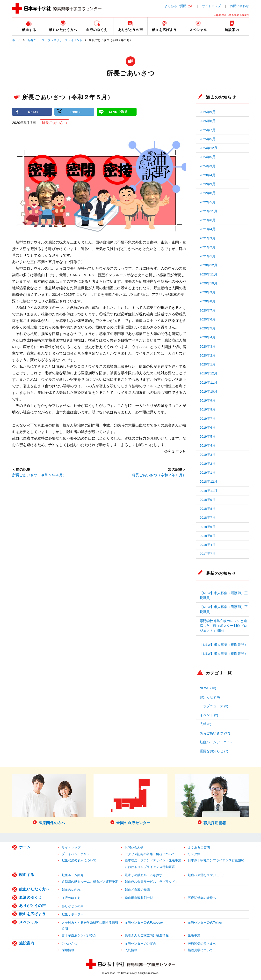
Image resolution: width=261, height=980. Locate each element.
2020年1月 (208, 364)
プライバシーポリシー (77, 854)
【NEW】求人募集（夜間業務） (224, 645)
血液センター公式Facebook (144, 923)
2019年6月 (208, 428)
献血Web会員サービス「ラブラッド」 (151, 882)
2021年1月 (208, 256)
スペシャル (29, 922)
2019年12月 (208, 373)
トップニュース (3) (214, 706)
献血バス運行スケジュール (207, 875)
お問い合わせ (239, 6)
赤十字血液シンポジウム (79, 935)
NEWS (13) (208, 688)
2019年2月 (208, 464)
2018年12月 (208, 482)
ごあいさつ (69, 944)
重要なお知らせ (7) (214, 751)
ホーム (16, 40)
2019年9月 (208, 400)
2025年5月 (208, 139)
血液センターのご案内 (140, 944)
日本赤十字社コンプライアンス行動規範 (216, 860)
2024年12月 (208, 148)
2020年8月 (208, 301)
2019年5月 (208, 437)
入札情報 (131, 950)
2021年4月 (208, 229)
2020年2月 (208, 355)
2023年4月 (208, 175)
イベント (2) (209, 715)
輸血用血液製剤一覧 (139, 898)
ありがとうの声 (32, 906)
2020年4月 (208, 337)
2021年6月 (208, 220)
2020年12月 (208, 265)
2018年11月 (208, 491)
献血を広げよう (32, 914)
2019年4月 (208, 445)
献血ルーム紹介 (73, 875)
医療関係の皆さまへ (202, 944)
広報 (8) (205, 724)
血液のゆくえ (31, 897)
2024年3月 (208, 166)
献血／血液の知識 (137, 890)
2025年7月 (208, 130)
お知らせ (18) (210, 697)
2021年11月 (208, 211)
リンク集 (194, 854)
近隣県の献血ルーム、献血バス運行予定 (90, 882)
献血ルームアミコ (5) (216, 742)
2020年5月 (208, 328)
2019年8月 (208, 409)
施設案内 (27, 943)
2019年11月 (208, 383)
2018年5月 (208, 536)
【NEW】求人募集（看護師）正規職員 (224, 596)
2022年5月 (208, 202)
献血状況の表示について (79, 860)
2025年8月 (208, 121)
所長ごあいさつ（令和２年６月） (159, 475)
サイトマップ (211, 6)
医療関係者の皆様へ (202, 898)
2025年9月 (208, 112)
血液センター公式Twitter (205, 923)
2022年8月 (208, 193)
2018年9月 (208, 500)
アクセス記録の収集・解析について (150, 854)
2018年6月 (208, 527)
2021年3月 (208, 238)
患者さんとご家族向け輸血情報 (147, 935)
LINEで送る (118, 112)
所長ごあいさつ (54, 123)
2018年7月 (208, 518)
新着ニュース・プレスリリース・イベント (55, 40)
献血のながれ (71, 890)
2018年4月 (208, 545)
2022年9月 (208, 184)
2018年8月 (208, 509)
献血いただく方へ (34, 889)
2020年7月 (208, 310)
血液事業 (194, 935)
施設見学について (200, 950)
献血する (27, 875)
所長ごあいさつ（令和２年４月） (39, 475)
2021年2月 (208, 247)
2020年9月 (208, 292)
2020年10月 (208, 283)
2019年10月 (208, 391)
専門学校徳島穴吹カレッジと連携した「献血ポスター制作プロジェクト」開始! (223, 626)
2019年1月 (208, 473)
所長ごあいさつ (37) (215, 733)
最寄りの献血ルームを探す (144, 875)
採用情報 (68, 950)
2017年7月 (208, 554)
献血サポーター (73, 914)
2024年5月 (208, 157)
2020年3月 (208, 346)
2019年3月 (208, 455)
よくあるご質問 (175, 6)
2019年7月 (208, 419)
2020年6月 (208, 319)
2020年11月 (208, 274)
